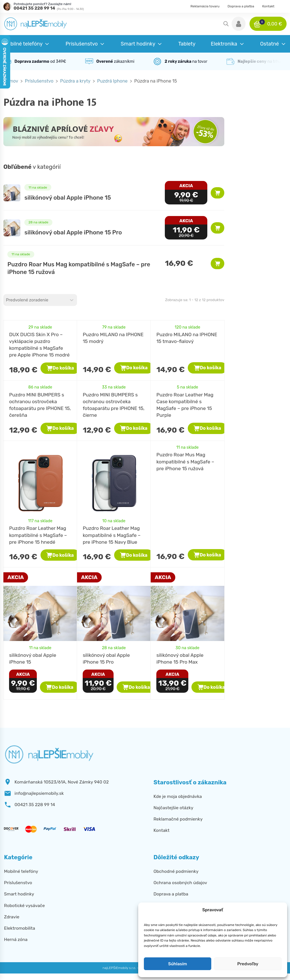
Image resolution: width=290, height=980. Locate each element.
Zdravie (12, 917)
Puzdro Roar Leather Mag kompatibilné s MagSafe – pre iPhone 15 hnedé (38, 535)
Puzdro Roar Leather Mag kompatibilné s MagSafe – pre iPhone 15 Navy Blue (112, 535)
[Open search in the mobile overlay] (226, 24)
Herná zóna (16, 939)
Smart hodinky (19, 894)
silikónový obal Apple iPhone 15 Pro (73, 232)
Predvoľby (248, 964)
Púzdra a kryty (75, 81)
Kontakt (268, 6)
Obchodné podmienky (176, 871)
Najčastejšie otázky (173, 808)
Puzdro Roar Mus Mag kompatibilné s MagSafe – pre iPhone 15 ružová (185, 461)
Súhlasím (178, 964)
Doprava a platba (241, 6)
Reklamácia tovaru (205, 6)
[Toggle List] (72, 300)
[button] (239, 24)
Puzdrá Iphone (112, 81)
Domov (11, 81)
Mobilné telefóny (21, 871)
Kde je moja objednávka (178, 796)
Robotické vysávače (24, 905)
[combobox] (35, 300)
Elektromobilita (20, 928)
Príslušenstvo (39, 81)
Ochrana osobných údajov (180, 883)
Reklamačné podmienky (178, 819)
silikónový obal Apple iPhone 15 (68, 198)
